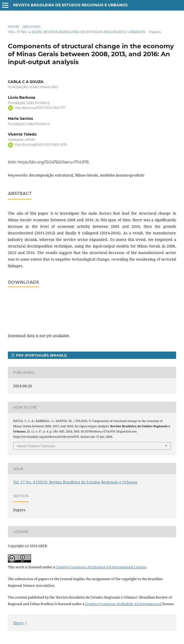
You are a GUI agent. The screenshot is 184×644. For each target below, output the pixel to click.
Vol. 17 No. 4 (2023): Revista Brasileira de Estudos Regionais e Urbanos (77, 32)
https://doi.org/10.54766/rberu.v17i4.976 (53, 162)
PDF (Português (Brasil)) (41, 355)
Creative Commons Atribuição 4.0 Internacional (123, 604)
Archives (32, 27)
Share (18, 623)
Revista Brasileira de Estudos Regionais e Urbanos (70, 5)
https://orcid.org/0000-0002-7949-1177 (40, 108)
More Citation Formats (36, 446)
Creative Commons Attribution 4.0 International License (101, 567)
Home (14, 27)
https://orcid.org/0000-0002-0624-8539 (41, 145)
